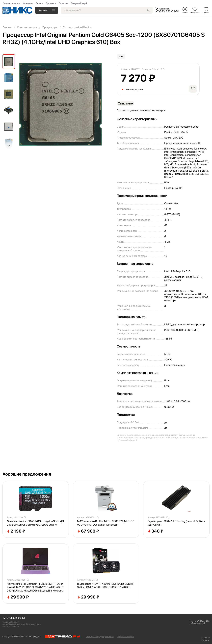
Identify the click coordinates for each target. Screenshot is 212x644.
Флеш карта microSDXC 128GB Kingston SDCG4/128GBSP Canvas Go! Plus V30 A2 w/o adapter (35, 523)
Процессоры (50, 27)
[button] (9, 146)
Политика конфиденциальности (100, 637)
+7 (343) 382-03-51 (14, 618)
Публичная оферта (126, 637)
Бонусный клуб (79, 3)
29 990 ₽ (18, 597)
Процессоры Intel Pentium (78, 27)
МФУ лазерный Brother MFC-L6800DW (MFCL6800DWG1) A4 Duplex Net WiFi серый (106, 523)
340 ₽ (155, 531)
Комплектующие (27, 27)
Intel (121, 56)
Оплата (39, 3)
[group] (60, 104)
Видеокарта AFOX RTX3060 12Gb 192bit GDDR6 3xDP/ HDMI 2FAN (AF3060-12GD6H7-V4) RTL (105, 586)
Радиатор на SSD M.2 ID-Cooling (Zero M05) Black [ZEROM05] (176, 523)
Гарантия (63, 3)
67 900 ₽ (88, 531)
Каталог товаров (11, 3)
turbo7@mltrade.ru (11, 627)
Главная (7, 27)
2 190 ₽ (16, 531)
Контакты (28, 3)
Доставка (51, 3)
